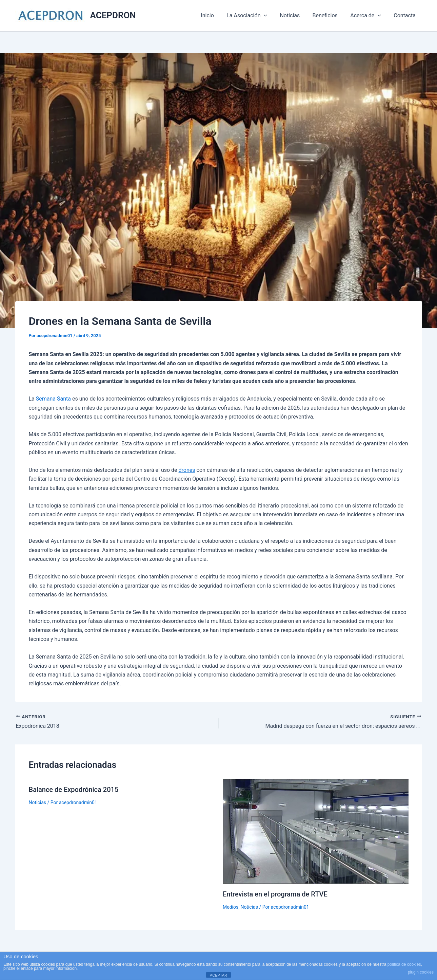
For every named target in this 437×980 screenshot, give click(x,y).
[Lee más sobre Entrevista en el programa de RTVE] (316, 831)
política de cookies (404, 964)
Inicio (217, 15)
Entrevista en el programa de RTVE (275, 894)
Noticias (296, 15)
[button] (272, 16)
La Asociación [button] (255, 16)
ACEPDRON (113, 15)
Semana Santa (53, 399)
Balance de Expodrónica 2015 (74, 790)
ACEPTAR (218, 975)
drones (187, 470)
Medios (231, 907)
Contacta (406, 15)
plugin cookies (421, 972)
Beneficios (330, 15)
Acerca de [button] (368, 16)
